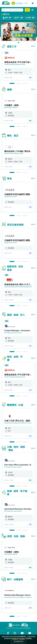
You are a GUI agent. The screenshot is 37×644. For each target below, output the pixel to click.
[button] (5, 10)
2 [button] (19, 83)
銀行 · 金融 (18, 18)
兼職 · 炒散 (7, 18)
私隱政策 (15, 638)
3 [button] (25, 83)
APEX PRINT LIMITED (11, 108)
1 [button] (12, 83)
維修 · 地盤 (30, 18)
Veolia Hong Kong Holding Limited (15, 64)
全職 (30, 78)
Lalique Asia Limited (11, 197)
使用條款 (22, 638)
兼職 (30, 121)
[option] (18, 65)
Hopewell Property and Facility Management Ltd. (19, 287)
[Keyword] (15, 10)
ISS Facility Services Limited (13, 333)
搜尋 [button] (27, 10)
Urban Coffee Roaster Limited (14, 154)
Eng (26, 3)
